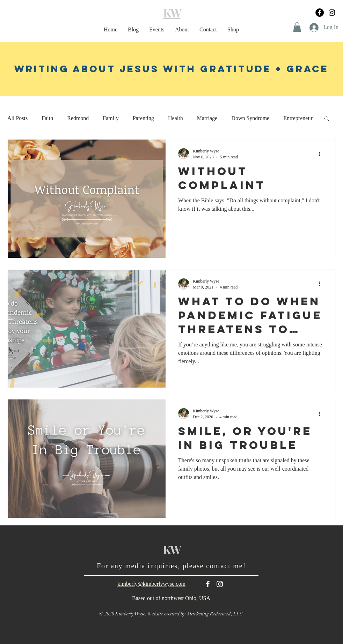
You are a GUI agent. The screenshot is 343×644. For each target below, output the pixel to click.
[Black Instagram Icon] (332, 13)
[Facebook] (320, 13)
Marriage (207, 118)
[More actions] (322, 154)
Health (176, 118)
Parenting (143, 118)
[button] (297, 27)
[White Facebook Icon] (208, 584)
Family (111, 118)
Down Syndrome (250, 118)
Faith (47, 118)
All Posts (17, 118)
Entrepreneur (298, 118)
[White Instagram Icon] (220, 584)
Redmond (78, 118)
